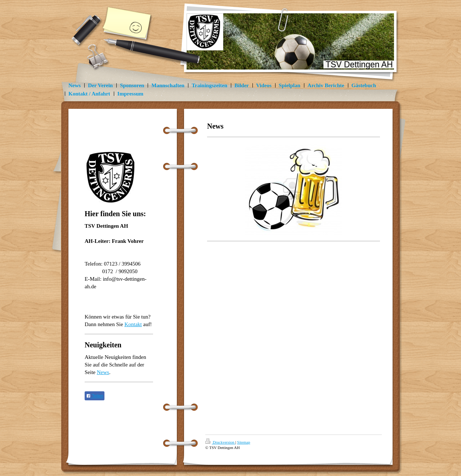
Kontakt (133, 324)
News (103, 372)
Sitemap (243, 442)
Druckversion (220, 442)
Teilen (95, 396)
